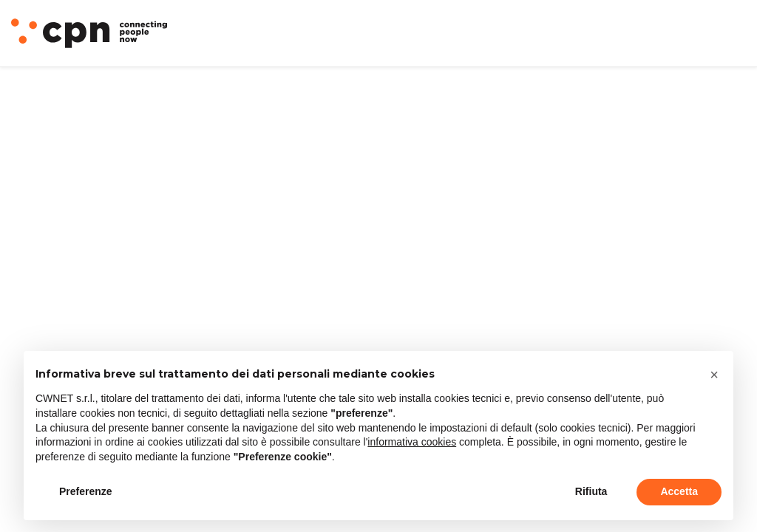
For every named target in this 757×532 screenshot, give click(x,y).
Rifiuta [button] (591, 491)
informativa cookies (412, 442)
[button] (714, 375)
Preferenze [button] (86, 491)
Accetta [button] (679, 491)
